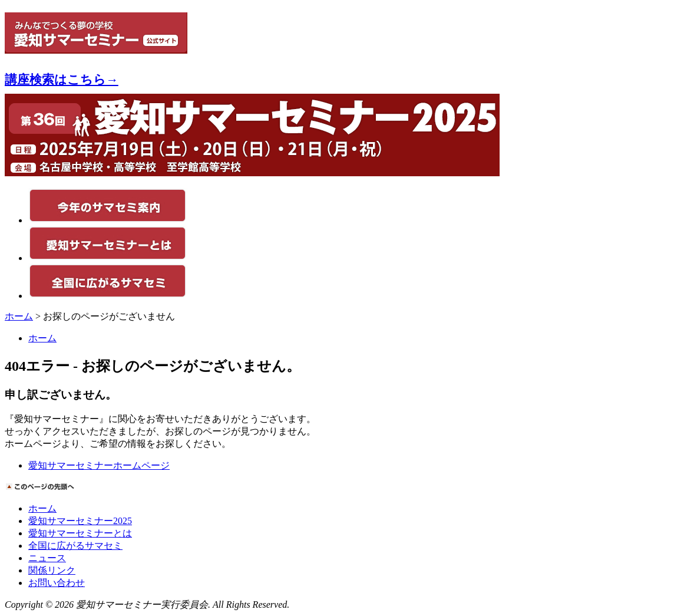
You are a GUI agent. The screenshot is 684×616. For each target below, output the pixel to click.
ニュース (47, 558)
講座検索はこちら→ (62, 79)
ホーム (19, 316)
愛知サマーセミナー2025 (80, 521)
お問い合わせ (57, 583)
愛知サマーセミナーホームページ (99, 465)
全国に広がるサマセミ (75, 546)
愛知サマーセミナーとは (80, 533)
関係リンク (52, 570)
